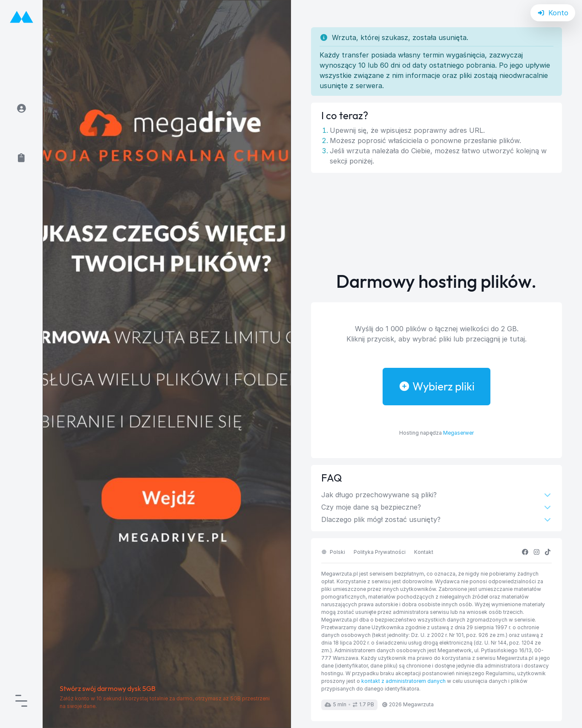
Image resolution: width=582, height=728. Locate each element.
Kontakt (424, 552)
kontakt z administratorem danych (403, 681)
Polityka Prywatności (380, 552)
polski (333, 552)
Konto (553, 13)
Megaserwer (458, 433)
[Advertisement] (437, 222)
